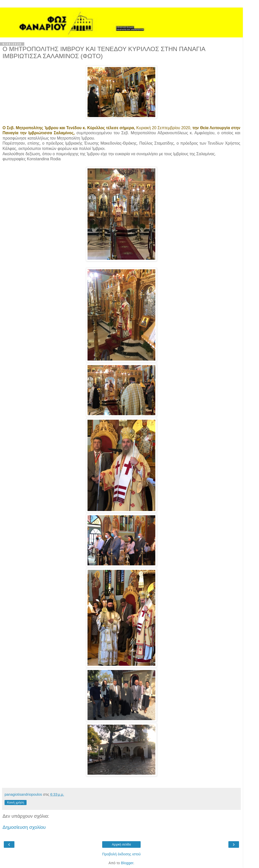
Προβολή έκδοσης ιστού (122, 854)
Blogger (127, 863)
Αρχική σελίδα (122, 844)
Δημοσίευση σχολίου (24, 827)
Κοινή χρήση (16, 803)
